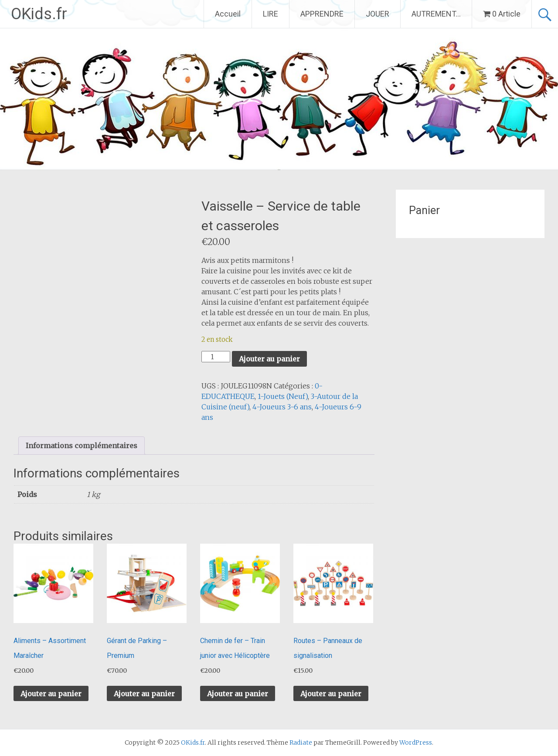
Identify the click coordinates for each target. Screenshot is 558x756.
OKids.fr (39, 14)
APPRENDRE (322, 14)
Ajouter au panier (269, 359)
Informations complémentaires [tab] (82, 446)
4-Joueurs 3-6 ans (282, 407)
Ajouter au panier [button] (51, 694)
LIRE (270, 14)
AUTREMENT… (436, 14)
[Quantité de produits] (216, 357)
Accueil (228, 14)
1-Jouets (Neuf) (283, 396)
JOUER (378, 14)
